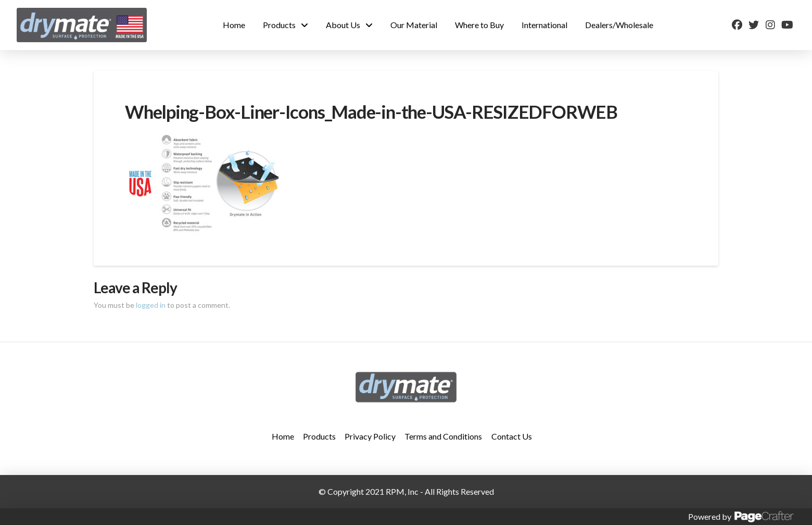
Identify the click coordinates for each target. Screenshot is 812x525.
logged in (151, 305)
